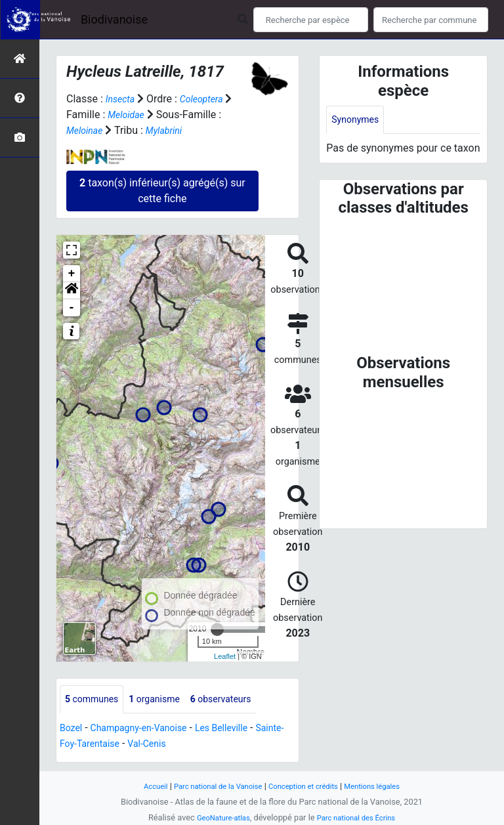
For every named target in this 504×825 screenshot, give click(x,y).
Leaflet (225, 656)
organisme (166, 700)
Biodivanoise (114, 19)
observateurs (240, 700)
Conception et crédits (307, 786)
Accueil (140, 786)
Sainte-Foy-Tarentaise (110, 745)
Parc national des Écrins (360, 817)
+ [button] (72, 274)
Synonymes (358, 120)
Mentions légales (385, 786)
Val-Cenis (191, 745)
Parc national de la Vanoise (211, 786)
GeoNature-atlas (218, 817)
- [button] (72, 308)
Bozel (73, 730)
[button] (72, 291)
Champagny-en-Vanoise (149, 730)
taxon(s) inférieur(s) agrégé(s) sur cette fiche (162, 191)
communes (95, 700)
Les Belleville (242, 730)
